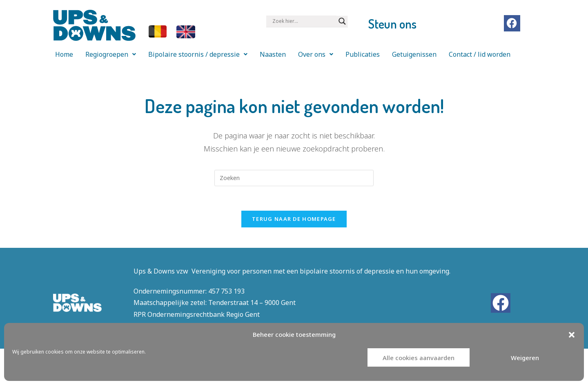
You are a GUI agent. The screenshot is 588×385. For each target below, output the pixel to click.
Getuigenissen (414, 54)
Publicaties (363, 54)
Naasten (273, 54)
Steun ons (392, 24)
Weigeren (525, 358)
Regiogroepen (111, 54)
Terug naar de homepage (294, 219)
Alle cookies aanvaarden (419, 358)
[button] (572, 335)
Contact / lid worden (480, 54)
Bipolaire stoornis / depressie (198, 54)
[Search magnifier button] (342, 21)
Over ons (316, 54)
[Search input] (303, 21)
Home (64, 54)
